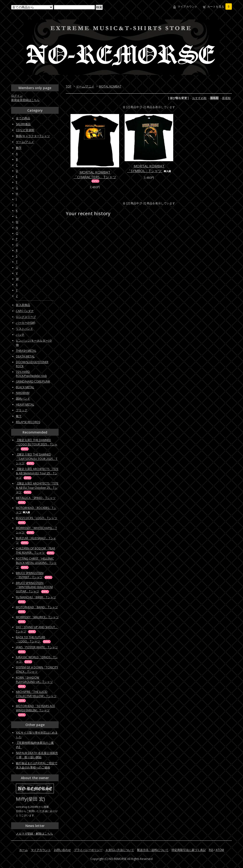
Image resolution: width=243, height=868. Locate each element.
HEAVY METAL (25, 404)
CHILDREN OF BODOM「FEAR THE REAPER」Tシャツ (36, 550)
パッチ (20, 335)
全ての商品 (23, 118)
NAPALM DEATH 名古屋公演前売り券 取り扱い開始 (37, 755)
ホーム (23, 850)
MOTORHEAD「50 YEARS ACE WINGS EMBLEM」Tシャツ (35, 710)
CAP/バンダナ (25, 311)
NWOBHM (23, 393)
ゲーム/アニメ (85, 86)
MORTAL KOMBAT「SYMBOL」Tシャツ (149, 168)
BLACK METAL (25, 387)
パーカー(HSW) (26, 323)
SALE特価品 (23, 124)
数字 (19, 148)
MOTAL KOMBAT (110, 86)
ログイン (17, 96)
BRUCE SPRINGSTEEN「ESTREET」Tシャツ (35, 575)
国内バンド (23, 399)
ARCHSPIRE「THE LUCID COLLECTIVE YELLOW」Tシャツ (36, 696)
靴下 (19, 416)
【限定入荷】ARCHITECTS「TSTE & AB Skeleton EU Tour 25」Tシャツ (37, 473)
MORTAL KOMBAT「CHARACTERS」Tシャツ (95, 176)
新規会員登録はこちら (25, 100)
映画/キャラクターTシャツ (33, 136)
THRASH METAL (26, 351)
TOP (69, 86)
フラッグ (22, 410)
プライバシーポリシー (88, 850)
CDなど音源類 (25, 130)
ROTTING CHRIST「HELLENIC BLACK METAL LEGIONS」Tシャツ (36, 563)
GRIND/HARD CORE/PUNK (33, 381)
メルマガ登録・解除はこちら (34, 834)
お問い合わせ (62, 850)
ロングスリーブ (26, 317)
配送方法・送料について (153, 850)
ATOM (220, 850)
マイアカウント (187, 7)
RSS (211, 850)
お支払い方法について (120, 850)
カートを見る (220, 7)
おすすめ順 (199, 98)
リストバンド (24, 329)
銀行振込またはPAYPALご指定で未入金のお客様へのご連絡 (37, 765)
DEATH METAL (25, 356)
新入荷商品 (23, 305)
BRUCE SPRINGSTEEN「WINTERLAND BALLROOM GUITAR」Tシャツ (34, 587)
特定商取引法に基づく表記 (189, 850)
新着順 (226, 98)
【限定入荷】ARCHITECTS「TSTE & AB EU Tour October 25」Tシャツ (37, 488)
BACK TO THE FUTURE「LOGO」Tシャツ (34, 639)
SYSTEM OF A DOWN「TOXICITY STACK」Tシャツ (37, 669)
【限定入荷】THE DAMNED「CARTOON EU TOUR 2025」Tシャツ (37, 459)
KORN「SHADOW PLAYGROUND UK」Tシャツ (34, 682)
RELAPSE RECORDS (28, 422)
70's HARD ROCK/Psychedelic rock (31, 374)
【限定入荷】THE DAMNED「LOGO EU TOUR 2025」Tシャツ (37, 444)
